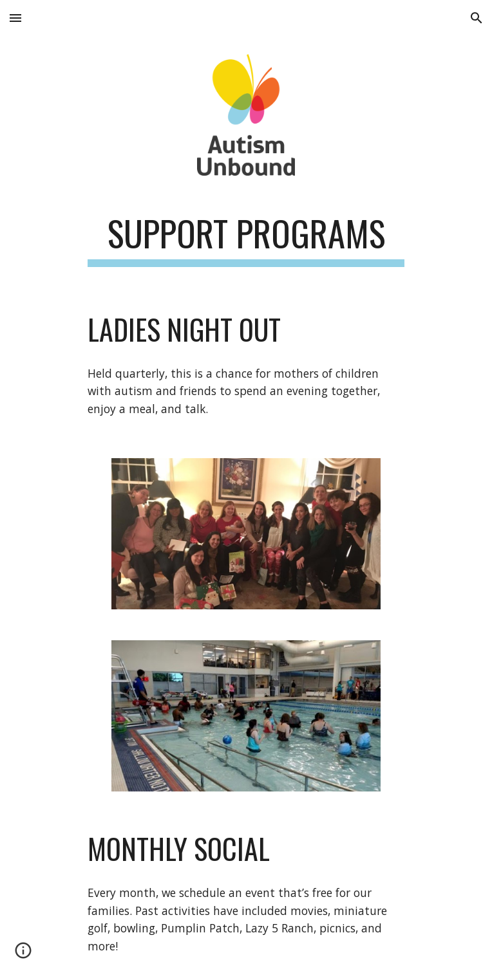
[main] (246, 239)
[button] (15, 18)
